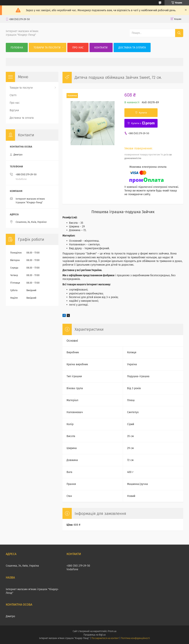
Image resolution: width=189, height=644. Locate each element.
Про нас (78, 48)
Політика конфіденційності (135, 638)
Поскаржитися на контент (105, 638)
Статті (13, 95)
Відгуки (14, 110)
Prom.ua (112, 631)
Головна (17, 48)
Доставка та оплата (132, 48)
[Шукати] (179, 33)
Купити (143, 113)
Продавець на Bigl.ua (94, 635)
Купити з (143, 123)
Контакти (101, 48)
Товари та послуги (47, 48)
